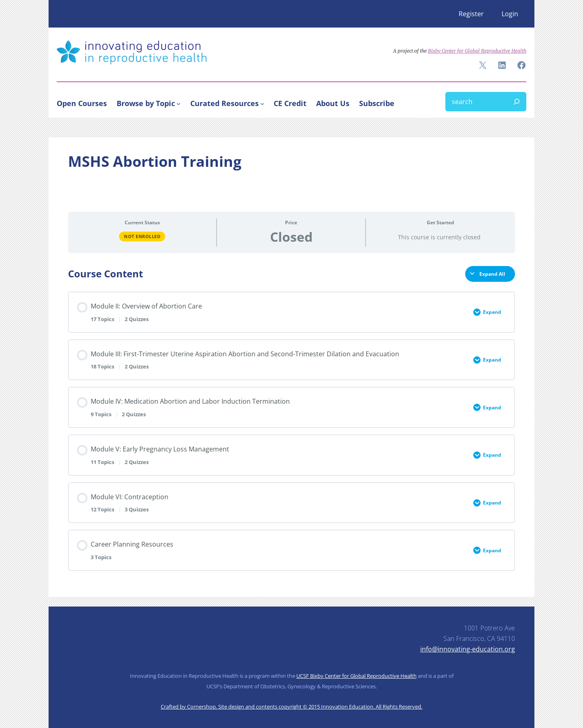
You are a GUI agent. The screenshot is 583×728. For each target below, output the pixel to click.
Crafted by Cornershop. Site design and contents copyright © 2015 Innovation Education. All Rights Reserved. (291, 707)
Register (471, 14)
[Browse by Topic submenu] (179, 103)
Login (510, 14)
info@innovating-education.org (468, 649)
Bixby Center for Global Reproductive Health (477, 51)
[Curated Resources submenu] (262, 103)
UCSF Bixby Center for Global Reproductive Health (356, 676)
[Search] (517, 102)
